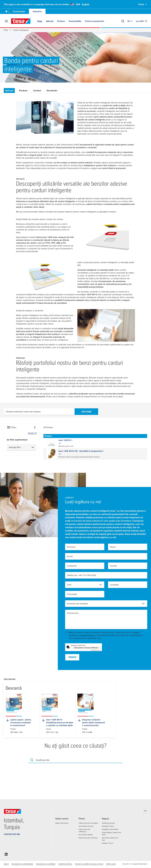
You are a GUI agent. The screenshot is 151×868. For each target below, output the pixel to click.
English (86, 4)
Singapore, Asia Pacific (110, 829)
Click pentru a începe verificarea (86, 648)
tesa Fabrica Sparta (86, 835)
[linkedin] (6, 855)
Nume (113, 547)
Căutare (86, 412)
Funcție (113, 566)
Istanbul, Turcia (107, 843)
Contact (37, 91)
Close (143, 4)
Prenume (71, 547)
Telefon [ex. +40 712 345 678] (81, 575)
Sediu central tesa (62, 823)
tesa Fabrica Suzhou (86, 826)
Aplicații (9, 91)
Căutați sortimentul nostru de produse (23, 412)
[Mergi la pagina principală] (6, 11)
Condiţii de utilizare (65, 864)
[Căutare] (123, 21)
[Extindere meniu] (6, 21)
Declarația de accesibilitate (46, 864)
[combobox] (22, 447)
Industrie (37, 11)
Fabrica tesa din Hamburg (88, 838)
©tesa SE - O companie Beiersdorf (135, 864)
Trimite (72, 657)
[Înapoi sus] (145, 811)
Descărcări (52, 91)
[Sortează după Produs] (50, 436)
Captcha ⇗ (96, 650)
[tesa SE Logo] (21, 21)
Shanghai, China (108, 826)
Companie (72, 566)
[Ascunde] (35, 427)
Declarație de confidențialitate (22, 864)
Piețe (6, 30)
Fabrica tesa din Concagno (88, 823)
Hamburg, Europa (108, 823)
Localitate (114, 585)
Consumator (19, 11)
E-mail (70, 556)
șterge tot (32, 433)
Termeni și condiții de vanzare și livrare (89, 864)
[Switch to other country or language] (130, 21)
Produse (23, 91)
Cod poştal (72, 594)
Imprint (6, 864)
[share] (60, 444)
